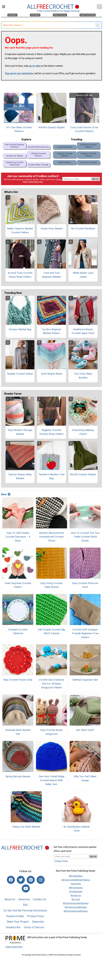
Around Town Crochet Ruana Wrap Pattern (20, 275)
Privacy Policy (36, 916)
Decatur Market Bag (20, 329)
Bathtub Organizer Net (85, 680)
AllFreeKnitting (76, 876)
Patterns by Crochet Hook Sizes (15, 164)
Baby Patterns (65, 162)
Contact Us (39, 899)
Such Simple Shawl (51, 374)
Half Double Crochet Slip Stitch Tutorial (51, 632)
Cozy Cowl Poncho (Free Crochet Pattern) (84, 129)
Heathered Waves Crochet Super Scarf (83, 331)
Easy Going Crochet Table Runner (51, 585)
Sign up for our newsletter (19, 73)
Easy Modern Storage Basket (20, 432)
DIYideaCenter (76, 892)
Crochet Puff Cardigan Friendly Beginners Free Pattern (85, 633)
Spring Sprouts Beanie (18, 776)
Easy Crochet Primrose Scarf (85, 585)
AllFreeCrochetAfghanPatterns (76, 880)
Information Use (36, 182)
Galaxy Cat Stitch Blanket (26, 827)
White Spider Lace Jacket (83, 275)
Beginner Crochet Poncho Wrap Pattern (51, 432)
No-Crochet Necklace (83, 228)
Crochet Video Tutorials (38, 165)
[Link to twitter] (21, 880)
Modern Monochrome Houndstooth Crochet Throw (51, 537)
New (6, 494)
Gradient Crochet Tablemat (18, 632)
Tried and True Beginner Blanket (51, 275)
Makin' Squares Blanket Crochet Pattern (20, 230)
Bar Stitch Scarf (85, 730)
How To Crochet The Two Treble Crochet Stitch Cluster (85, 537)
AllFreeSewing (76, 888)
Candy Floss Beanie (51, 228)
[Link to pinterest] (31, 880)
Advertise (24, 899)
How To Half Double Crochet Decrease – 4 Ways (18, 537)
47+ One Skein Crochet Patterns (19, 129)
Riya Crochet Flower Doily (18, 680)
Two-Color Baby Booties (83, 376)
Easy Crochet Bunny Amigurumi (51, 732)
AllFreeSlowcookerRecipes (76, 903)
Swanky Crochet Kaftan (20, 374)
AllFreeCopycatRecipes (76, 907)
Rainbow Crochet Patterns (88, 155)
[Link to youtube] (26, 888)
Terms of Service (34, 927)
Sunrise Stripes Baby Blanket (20, 476)
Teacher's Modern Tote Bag (51, 476)
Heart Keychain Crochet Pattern (18, 585)
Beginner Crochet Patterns (65, 155)
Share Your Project (18, 922)
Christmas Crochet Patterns (88, 146)
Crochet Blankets (65, 147)
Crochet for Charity (15, 156)
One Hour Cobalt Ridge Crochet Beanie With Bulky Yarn (51, 780)
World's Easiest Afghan (52, 127)
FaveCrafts (76, 884)
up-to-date (35, 66)
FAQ (25, 905)
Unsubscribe (13, 927)
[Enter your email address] (71, 856)
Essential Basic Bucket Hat (18, 732)
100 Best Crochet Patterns (38, 155)
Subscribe (38, 922)
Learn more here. (14, 947)
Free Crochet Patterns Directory (15, 146)
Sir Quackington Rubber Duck (77, 829)
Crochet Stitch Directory (38, 147)
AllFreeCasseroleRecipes (76, 911)
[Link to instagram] (41, 880)
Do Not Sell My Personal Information (25, 910)
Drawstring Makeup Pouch (83, 432)
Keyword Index (15, 916)
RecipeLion (76, 895)
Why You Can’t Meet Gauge (85, 778)
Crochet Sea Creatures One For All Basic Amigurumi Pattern (51, 684)
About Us (10, 899)
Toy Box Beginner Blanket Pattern (51, 331)
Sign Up (95, 179)
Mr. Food (76, 899)
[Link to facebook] (11, 880)
